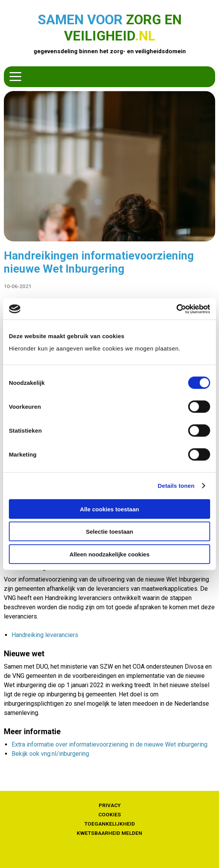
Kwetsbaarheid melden (109, 833)
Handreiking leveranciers (45, 635)
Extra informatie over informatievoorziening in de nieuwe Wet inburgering (109, 744)
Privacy (110, 805)
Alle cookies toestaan (109, 509)
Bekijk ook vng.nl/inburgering (50, 754)
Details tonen (176, 486)
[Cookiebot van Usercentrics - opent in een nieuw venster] (176, 309)
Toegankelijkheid (110, 824)
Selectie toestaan (110, 532)
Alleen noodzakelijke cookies (109, 554)
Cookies (110, 814)
